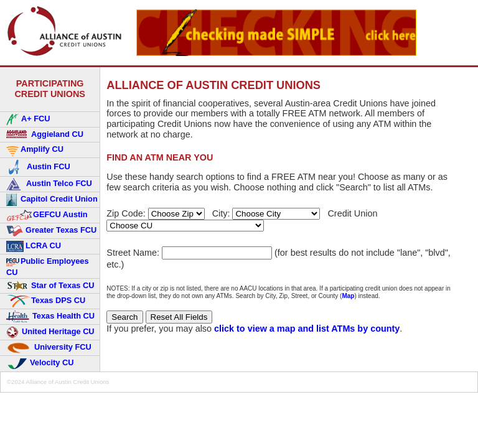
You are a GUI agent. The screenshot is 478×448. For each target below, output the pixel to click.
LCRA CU (34, 246)
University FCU (49, 348)
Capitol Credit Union (52, 200)
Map (348, 296)
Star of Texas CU (50, 286)
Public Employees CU (48, 266)
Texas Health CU (50, 317)
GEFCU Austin (47, 215)
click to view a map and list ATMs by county (307, 329)
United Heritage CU (50, 332)
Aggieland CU (45, 135)
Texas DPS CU (46, 301)
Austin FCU (38, 167)
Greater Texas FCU (51, 231)
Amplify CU (35, 150)
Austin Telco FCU (49, 184)
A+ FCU (28, 119)
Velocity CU (40, 363)
